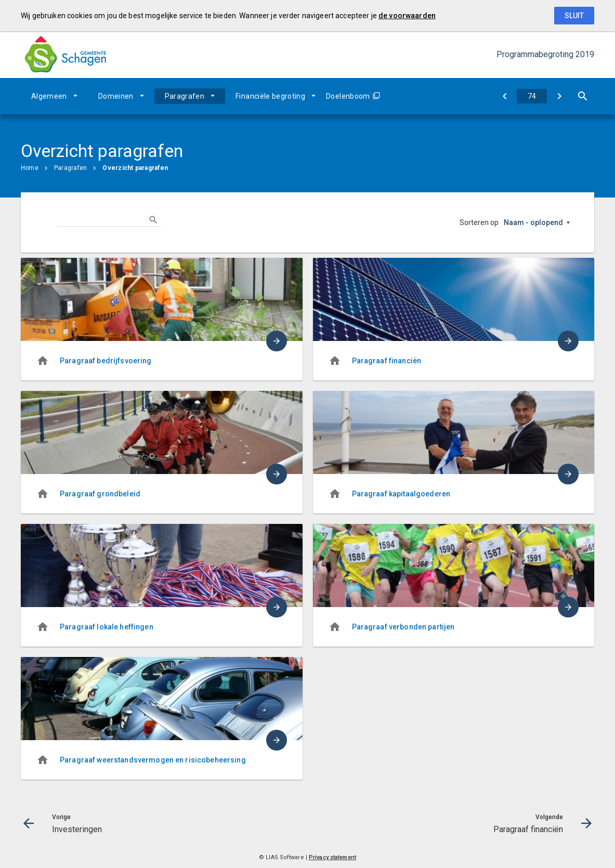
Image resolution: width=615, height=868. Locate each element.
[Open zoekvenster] (583, 96)
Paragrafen (185, 96)
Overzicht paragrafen (135, 168)
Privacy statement (332, 857)
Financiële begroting (270, 96)
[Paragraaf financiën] (559, 96)
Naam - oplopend (533, 222)
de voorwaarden (407, 16)
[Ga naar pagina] (532, 96)
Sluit (574, 16)
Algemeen (49, 96)
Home (30, 168)
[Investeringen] (505, 96)
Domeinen (116, 96)
